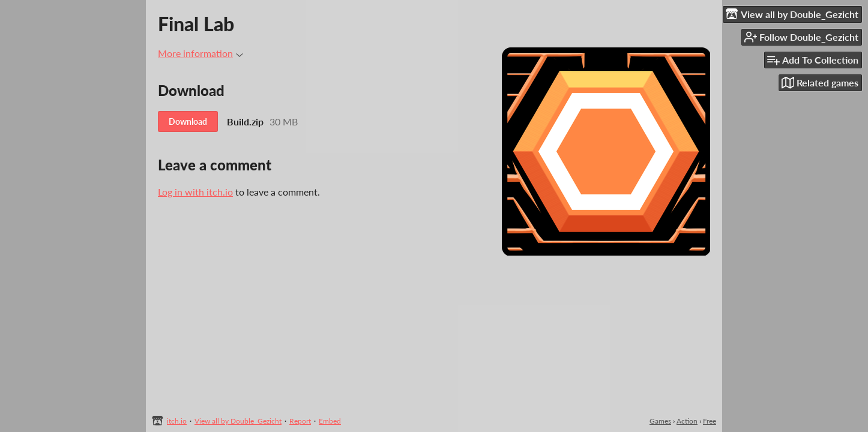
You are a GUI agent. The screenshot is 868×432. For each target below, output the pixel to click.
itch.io (177, 421)
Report (300, 421)
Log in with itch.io (195, 192)
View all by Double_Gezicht (238, 421)
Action (687, 421)
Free (710, 421)
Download (188, 121)
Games (660, 421)
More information (200, 53)
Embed (330, 421)
